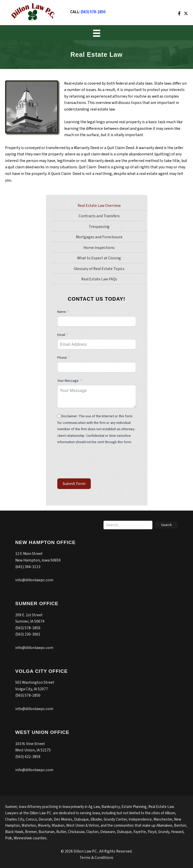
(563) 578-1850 (93, 12)
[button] (166, 525)
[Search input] (128, 525)
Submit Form (74, 484)
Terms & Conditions (96, 858)
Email (61, 335)
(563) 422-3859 (28, 757)
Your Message (68, 381)
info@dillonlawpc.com (34, 580)
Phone (63, 358)
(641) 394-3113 (28, 567)
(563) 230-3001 (28, 634)
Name (62, 312)
